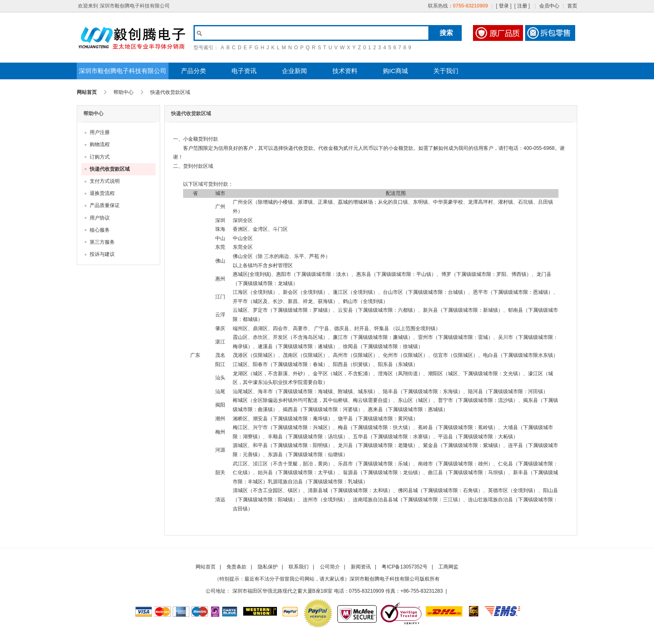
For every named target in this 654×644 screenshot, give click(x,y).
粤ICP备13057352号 (404, 567)
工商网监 (448, 567)
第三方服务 (102, 242)
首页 (572, 6)
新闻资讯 (361, 567)
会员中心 (549, 6)
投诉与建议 (102, 254)
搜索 (446, 33)
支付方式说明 (105, 181)
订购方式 (100, 157)
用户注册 (100, 132)
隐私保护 (268, 567)
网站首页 (87, 92)
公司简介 (330, 567)
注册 (522, 6)
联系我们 (299, 567)
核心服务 (100, 230)
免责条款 (236, 567)
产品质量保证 (105, 205)
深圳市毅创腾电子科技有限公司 (123, 71)
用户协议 (100, 218)
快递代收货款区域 (110, 169)
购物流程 (100, 144)
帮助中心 (123, 92)
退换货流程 (102, 193)
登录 (504, 6)
